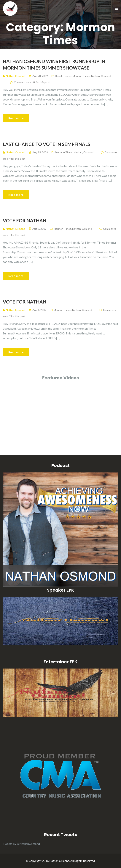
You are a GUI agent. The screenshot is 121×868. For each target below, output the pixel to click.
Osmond (106, 76)
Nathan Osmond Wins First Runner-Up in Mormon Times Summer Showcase (54, 64)
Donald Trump (63, 76)
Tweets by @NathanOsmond (21, 844)
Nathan (95, 76)
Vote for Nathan (25, 220)
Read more (16, 118)
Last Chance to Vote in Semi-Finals (46, 144)
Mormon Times (81, 76)
